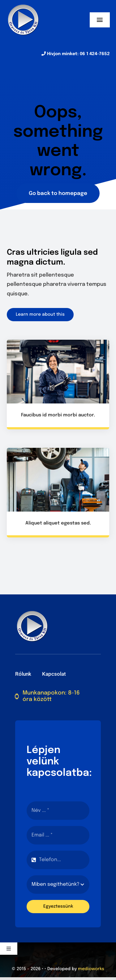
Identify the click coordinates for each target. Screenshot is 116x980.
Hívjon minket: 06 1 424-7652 (76, 54)
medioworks (91, 969)
